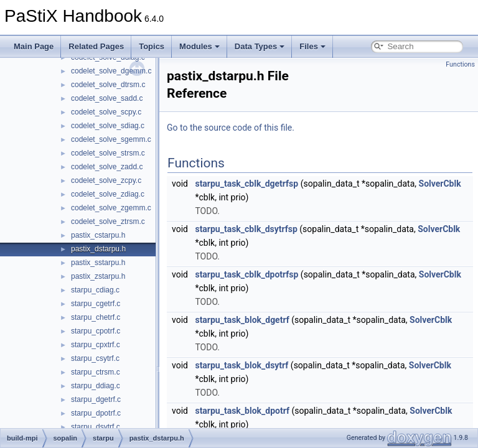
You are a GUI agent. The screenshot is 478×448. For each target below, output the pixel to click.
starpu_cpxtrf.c (96, 345)
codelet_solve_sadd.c (107, 98)
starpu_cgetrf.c (96, 304)
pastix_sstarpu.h (98, 263)
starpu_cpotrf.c (96, 331)
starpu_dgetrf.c (96, 399)
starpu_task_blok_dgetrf (242, 320)
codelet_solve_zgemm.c (111, 208)
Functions (460, 64)
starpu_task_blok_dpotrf (242, 411)
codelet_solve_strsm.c (108, 153)
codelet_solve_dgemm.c (111, 71)
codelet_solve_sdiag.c (108, 126)
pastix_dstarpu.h (98, 249)
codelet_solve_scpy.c (106, 112)
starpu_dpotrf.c (96, 413)
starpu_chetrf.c (96, 317)
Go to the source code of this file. (231, 128)
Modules (199, 46)
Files (312, 46)
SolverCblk (440, 184)
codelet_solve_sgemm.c (111, 139)
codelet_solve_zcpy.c (106, 180)
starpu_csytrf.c (95, 358)
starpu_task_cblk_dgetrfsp (246, 184)
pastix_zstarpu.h (98, 276)
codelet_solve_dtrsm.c (108, 85)
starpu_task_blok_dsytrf (241, 365)
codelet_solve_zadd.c (107, 167)
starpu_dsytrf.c (96, 427)
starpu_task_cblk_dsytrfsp (246, 229)
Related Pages (96, 46)
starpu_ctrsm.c (96, 372)
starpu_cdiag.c (95, 290)
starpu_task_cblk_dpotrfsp (246, 274)
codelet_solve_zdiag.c (108, 194)
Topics (152, 46)
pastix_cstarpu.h (98, 235)
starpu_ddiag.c (96, 386)
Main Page (34, 46)
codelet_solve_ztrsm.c (108, 222)
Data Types (260, 46)
